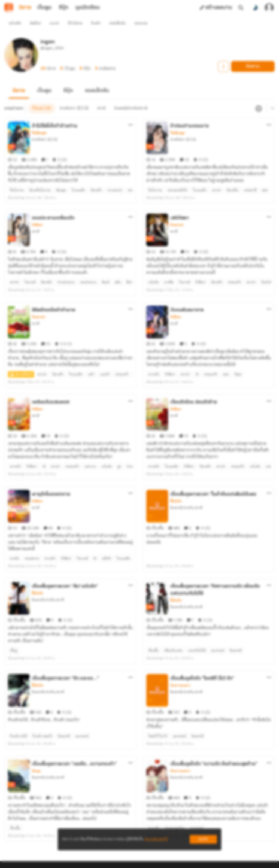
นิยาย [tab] (25, 8)
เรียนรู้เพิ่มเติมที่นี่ (156, 839)
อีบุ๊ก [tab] (64, 8)
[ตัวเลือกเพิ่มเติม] (131, 115)
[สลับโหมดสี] (255, 8)
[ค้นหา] (241, 8)
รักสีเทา (37, 205)
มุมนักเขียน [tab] (88, 8)
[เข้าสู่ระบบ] (269, 8)
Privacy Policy (179, 861)
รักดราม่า (177, 205)
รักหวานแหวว (180, 617)
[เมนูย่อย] (272, 99)
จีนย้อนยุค (39, 123)
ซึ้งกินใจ (176, 452)
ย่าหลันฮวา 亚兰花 (45, 130)
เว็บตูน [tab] (44, 8)
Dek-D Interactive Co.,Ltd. (121, 861)
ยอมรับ (203, 839)
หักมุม (36, 693)
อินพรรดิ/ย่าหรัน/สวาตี (186, 459)
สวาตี (36, 212)
